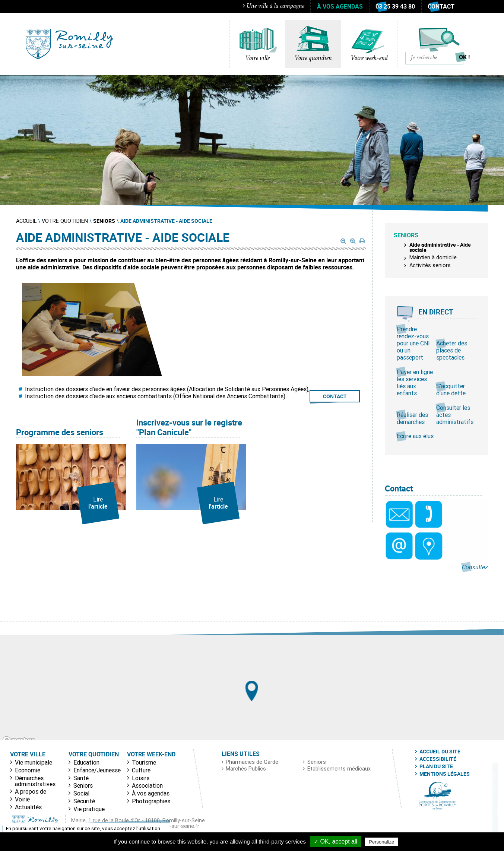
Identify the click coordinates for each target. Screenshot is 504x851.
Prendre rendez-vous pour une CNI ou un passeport (413, 343)
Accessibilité (438, 759)
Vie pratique (89, 809)
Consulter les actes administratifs (455, 415)
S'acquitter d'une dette (451, 390)
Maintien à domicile (433, 257)
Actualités (28, 807)
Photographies (151, 801)
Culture (141, 770)
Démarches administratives (35, 781)
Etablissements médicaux (339, 769)
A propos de (31, 791)
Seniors (83, 785)
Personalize (381, 842)
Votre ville (258, 58)
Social (81, 793)
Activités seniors (430, 265)
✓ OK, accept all (335, 841)
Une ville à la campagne (274, 6)
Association (147, 785)
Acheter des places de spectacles (452, 350)
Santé (81, 778)
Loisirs (141, 778)
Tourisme (144, 762)
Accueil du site (440, 752)
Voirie (22, 799)
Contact (441, 6)
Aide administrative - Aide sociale (440, 247)
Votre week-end (369, 58)
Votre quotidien (313, 58)
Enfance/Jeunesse (97, 770)
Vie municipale (34, 762)
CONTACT (335, 396)
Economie (28, 770)
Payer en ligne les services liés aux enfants (415, 383)
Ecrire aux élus (415, 436)
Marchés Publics (246, 769)
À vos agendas (340, 6)
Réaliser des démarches (412, 418)
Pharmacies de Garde (252, 762)
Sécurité (84, 801)
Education (86, 762)
